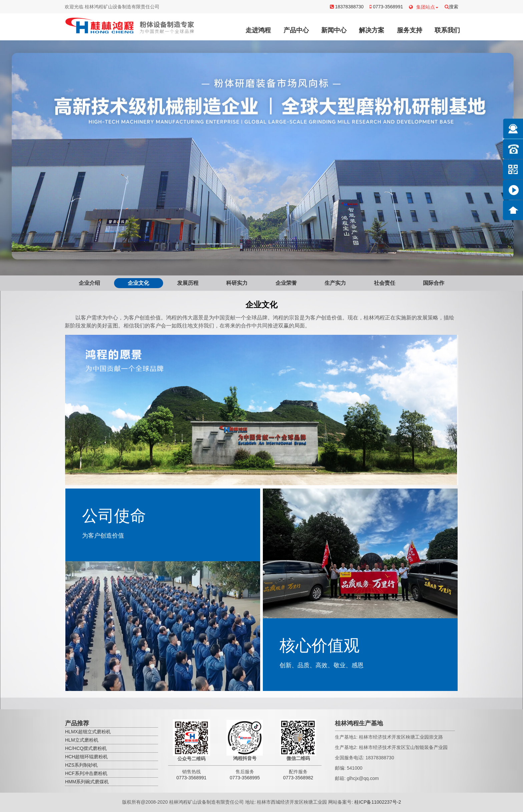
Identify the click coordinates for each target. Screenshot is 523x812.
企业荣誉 (286, 283)
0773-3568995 (245, 778)
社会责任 (385, 283)
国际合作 (434, 283)
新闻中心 (334, 30)
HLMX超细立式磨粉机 (88, 732)
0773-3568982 (298, 778)
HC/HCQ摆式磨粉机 (86, 748)
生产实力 (335, 283)
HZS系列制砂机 (81, 765)
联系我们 (447, 30)
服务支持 (410, 30)
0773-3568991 (386, 7)
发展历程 (188, 283)
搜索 (451, 7)
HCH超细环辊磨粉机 (86, 757)
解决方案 (372, 30)
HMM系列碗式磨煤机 (87, 782)
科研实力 (237, 283)
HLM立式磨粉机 (82, 740)
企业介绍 (89, 283)
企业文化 (138, 283)
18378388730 (347, 7)
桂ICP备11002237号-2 (378, 802)
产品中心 (296, 30)
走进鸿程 (258, 30)
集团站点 (424, 7)
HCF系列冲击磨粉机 (86, 773)
